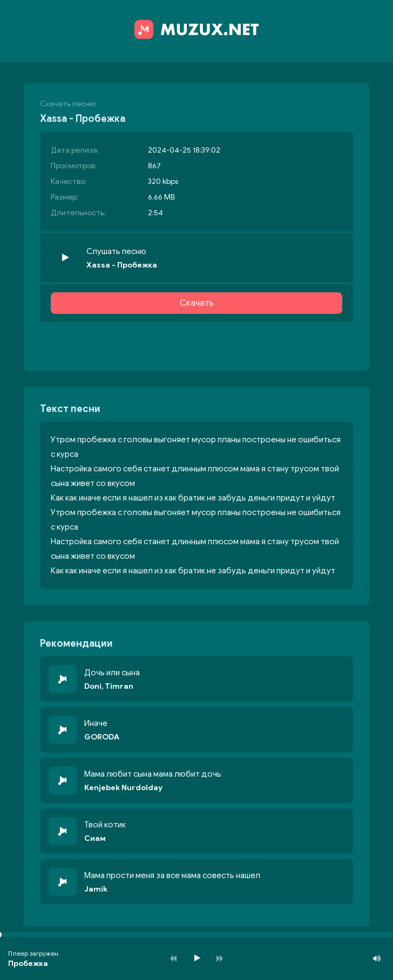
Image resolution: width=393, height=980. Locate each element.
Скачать (197, 303)
